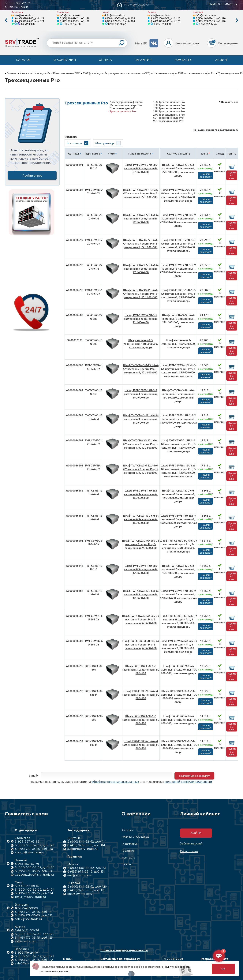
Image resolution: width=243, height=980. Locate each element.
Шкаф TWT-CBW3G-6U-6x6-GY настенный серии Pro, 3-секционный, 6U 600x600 (141, 619)
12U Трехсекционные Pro (169, 102)
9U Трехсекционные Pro (168, 121)
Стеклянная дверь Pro (123, 108)
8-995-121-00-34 (162, 24)
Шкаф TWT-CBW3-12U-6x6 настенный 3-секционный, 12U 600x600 (141, 569)
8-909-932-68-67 (117, 24)
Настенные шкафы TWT (168, 73)
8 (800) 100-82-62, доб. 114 (87, 842)
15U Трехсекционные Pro (169, 105)
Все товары (75, 143)
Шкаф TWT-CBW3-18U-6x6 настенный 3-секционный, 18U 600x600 (141, 394)
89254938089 (28, 24)
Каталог (23, 60)
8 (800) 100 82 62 (17, 3)
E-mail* (34, 775)
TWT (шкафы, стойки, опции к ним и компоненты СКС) (117, 73)
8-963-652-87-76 (208, 24)
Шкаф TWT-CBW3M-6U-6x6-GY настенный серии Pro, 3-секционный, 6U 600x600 (141, 644)
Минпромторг (105, 143)
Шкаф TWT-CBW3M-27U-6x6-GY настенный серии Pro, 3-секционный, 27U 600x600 (141, 193)
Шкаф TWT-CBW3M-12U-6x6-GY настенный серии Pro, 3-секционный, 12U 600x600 (141, 469)
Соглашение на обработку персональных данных (120, 961)
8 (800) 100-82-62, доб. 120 (211, 18)
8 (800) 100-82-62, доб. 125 (165, 18)
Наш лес (127, 864)
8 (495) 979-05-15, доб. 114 (86, 845)
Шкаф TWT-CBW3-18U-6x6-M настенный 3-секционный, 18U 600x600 (141, 419)
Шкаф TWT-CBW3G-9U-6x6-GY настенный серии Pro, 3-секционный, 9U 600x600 (141, 544)
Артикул (73, 153)
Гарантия (143, 60)
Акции (221, 60)
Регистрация (189, 851)
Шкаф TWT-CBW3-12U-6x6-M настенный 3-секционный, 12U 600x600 (141, 594)
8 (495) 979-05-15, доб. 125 (165, 21)
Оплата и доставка (135, 837)
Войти (196, 833)
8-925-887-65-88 (72, 24)
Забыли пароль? (191, 844)
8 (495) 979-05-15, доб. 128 (75, 21)
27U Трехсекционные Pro (169, 115)
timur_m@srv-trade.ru (30, 897)
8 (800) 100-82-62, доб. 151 (87, 868)
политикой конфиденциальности (188, 781)
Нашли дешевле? (206, 175)
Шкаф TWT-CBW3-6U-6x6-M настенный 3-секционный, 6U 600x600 (141, 745)
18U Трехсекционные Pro (169, 108)
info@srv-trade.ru (24, 15)
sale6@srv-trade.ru (28, 964)
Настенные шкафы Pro (201, 73)
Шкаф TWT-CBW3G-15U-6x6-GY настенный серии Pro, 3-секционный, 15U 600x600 (141, 294)
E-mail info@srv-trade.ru (77, 961)
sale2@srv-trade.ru (28, 919)
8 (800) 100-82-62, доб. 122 (34, 956)
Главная (12, 73)
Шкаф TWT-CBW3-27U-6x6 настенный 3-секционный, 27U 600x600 (141, 168)
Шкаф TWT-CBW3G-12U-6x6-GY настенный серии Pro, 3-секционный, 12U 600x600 (141, 444)
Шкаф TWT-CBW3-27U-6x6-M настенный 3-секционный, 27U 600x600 (141, 269)
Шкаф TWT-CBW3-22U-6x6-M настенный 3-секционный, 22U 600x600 (141, 218)
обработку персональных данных (115, 781)
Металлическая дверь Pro (126, 105)
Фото (111, 153)
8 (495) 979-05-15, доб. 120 (211, 21)
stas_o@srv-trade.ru (29, 853)
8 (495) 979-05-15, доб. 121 (29, 18)
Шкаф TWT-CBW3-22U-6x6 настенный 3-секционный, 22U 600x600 (141, 319)
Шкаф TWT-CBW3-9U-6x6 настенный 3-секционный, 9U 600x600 (141, 670)
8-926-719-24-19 (26, 953)
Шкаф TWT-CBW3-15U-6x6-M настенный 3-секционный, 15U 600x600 (141, 519)
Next (237, 20)
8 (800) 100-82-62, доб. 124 (120, 18)
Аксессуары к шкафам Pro (126, 102)
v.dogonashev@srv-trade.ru (34, 875)
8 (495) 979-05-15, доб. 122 (34, 960)
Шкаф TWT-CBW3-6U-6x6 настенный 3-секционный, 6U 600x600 (141, 720)
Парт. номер (92, 153)
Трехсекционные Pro (123, 111)
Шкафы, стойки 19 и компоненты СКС (56, 73)
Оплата (105, 60)
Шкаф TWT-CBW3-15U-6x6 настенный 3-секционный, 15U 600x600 (141, 494)
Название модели (140, 153)
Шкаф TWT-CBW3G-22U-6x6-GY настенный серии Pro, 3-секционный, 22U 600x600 (141, 243)
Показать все (230, 102)
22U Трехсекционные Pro (169, 111)
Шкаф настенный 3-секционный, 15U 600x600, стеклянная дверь (141, 344)
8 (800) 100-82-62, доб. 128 (75, 18)
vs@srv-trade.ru (26, 941)
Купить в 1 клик (232, 175)
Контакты (183, 60)
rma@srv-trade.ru (80, 875)
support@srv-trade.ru (82, 849)
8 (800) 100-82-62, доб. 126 (87, 887)
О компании (65, 60)
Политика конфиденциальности (124, 950)
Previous (6, 20)
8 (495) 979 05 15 (17, 7)
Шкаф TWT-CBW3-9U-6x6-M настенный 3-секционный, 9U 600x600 (141, 695)
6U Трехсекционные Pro (168, 118)
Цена (204, 153)
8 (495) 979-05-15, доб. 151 (86, 872)
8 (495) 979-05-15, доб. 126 (86, 890)
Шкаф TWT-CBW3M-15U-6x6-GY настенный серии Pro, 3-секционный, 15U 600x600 (141, 369)
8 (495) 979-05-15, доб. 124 (120, 21)
